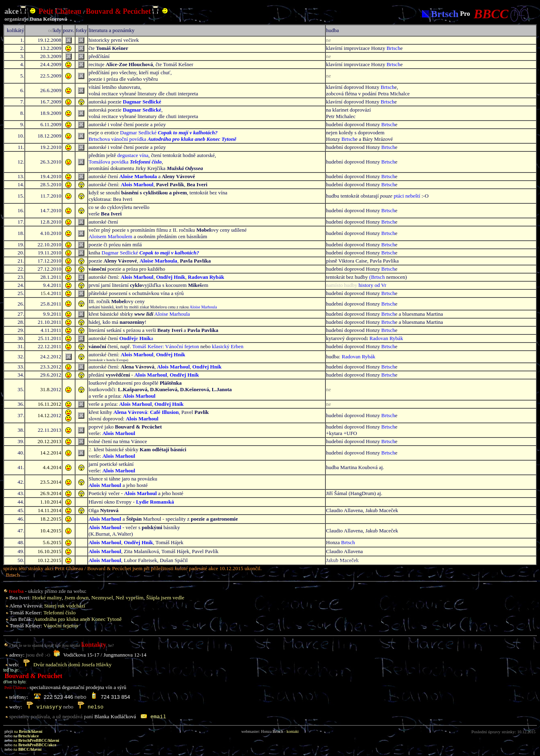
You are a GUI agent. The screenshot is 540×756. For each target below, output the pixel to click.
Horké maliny (47, 598)
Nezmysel (102, 598)
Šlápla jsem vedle (165, 598)
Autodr (78, 619)
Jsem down (77, 598)
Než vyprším (129, 598)
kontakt (293, 731)
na (28, 731)
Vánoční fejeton (61, 626)
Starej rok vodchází (65, 606)
